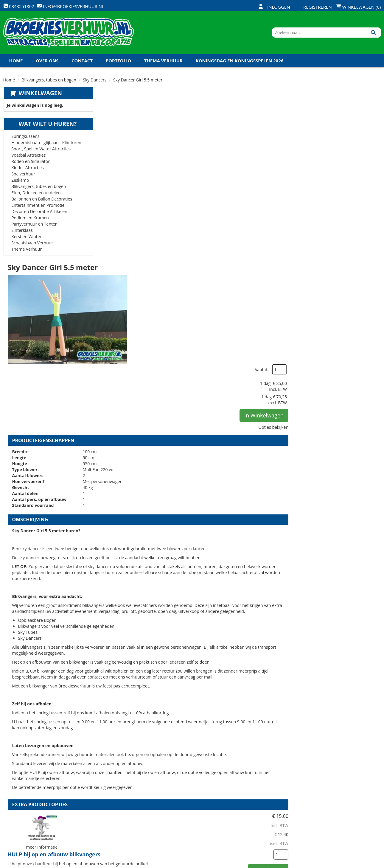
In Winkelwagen (352, 153)
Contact (82, 62)
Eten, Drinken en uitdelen (36, 194)
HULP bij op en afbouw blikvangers (219, 549)
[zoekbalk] (330, 34)
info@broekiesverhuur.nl (49, 820)
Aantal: (349, 107)
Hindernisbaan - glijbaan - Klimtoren (46, 144)
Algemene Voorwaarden (254, 807)
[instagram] (375, 863)
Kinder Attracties (27, 169)
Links (108, 807)
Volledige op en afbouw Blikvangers (220, 618)
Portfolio (119, 62)
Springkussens (25, 138)
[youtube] (354, 863)
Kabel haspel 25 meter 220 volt (214, 686)
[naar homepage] (69, 34)
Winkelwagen (40, 95)
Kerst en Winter (26, 238)
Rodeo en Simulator (30, 163)
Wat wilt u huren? (43, 126)
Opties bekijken (362, 165)
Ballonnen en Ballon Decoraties (41, 201)
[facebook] (332, 863)
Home (16, 62)
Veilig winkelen (182, 787)
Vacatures (113, 797)
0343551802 (28, 814)
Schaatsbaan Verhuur (32, 245)
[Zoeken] (374, 34)
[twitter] (343, 863)
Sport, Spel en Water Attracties (41, 151)
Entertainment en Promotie (38, 207)
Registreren (314, 7)
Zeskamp (20, 182)
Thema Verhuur (163, 62)
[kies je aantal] (369, 587)
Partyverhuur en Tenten (34, 226)
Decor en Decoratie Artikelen (39, 213)
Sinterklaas (22, 232)
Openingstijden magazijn (255, 777)
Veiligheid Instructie (125, 787)
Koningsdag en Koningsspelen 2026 (240, 62)
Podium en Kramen (30, 219)
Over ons (47, 62)
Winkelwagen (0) (359, 7)
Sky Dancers (95, 82)
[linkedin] (365, 863)
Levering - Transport (188, 777)
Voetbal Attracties (28, 157)
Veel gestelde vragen (188, 797)
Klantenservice (245, 787)
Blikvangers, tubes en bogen (49, 82)
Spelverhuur (23, 176)
